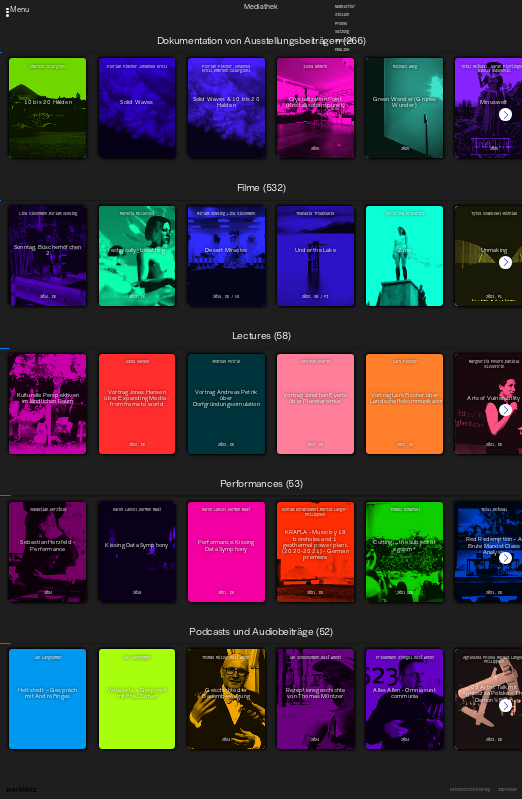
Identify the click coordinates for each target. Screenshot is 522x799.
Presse (341, 23)
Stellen (342, 14)
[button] (505, 114)
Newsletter (345, 6)
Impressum (507, 790)
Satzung (342, 32)
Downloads (344, 40)
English (342, 49)
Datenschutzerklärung (470, 790)
